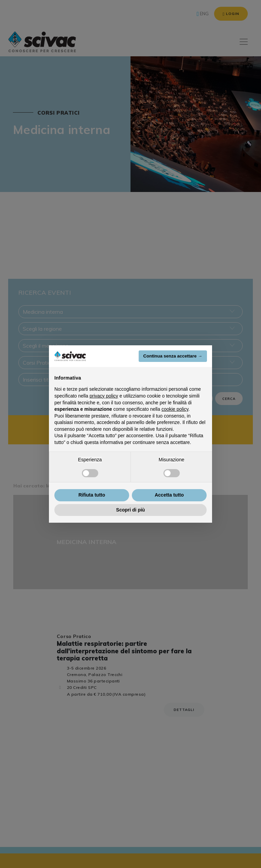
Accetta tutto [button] (169, 495)
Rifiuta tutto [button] (92, 495)
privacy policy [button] (104, 396)
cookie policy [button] (175, 409)
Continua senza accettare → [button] (173, 356)
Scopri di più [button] (131, 510)
